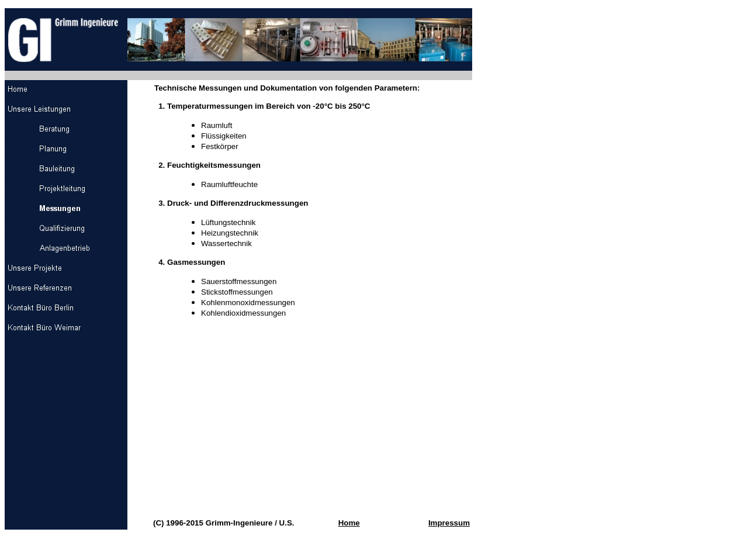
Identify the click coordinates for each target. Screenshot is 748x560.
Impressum (449, 523)
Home (349, 523)
